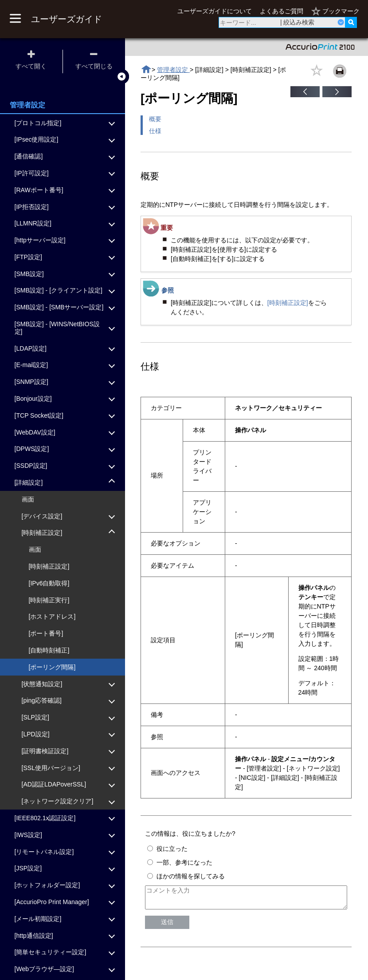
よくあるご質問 (282, 11)
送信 (167, 926)
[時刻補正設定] (288, 303)
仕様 (155, 131)
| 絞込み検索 (298, 22)
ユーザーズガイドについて (215, 11)
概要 (155, 119)
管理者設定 (173, 70)
